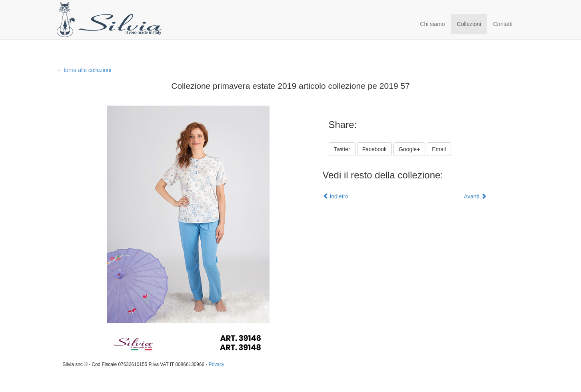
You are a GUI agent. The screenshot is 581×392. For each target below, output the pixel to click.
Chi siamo (432, 24)
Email (439, 149)
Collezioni (469, 24)
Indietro (336, 196)
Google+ (409, 149)
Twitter (342, 149)
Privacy (217, 364)
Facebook (374, 149)
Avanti (475, 196)
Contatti (503, 24)
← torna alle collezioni (84, 70)
